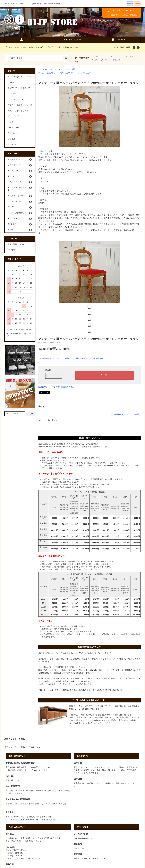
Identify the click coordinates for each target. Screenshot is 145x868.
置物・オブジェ (14, 128)
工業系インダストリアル (18, 111)
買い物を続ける (96, 358)
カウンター (117, 60)
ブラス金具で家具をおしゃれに (63, 47)
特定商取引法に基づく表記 (63, 387)
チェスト (95, 60)
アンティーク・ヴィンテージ (20, 77)
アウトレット (13, 133)
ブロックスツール (15, 99)
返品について (44, 387)
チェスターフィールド (124, 56)
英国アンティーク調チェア (58, 73)
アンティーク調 (69, 69)
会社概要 (11, 250)
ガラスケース (97, 56)
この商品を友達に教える (49, 358)
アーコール (106, 60)
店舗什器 (11, 139)
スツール (109, 56)
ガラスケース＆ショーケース (20, 105)
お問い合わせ (72, 39)
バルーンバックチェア (80, 73)
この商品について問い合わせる (74, 358)
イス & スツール (53, 69)
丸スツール (12, 94)
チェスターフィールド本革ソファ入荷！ (25, 47)
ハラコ (10, 122)
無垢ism (11, 82)
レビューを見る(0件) (115, 414)
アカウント (27, 39)
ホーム (41, 69)
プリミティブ (13, 116)
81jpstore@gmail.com (83, 838)
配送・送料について (16, 244)
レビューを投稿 (133, 414)
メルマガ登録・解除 (121, 47)
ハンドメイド (13, 145)
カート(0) (118, 39)
